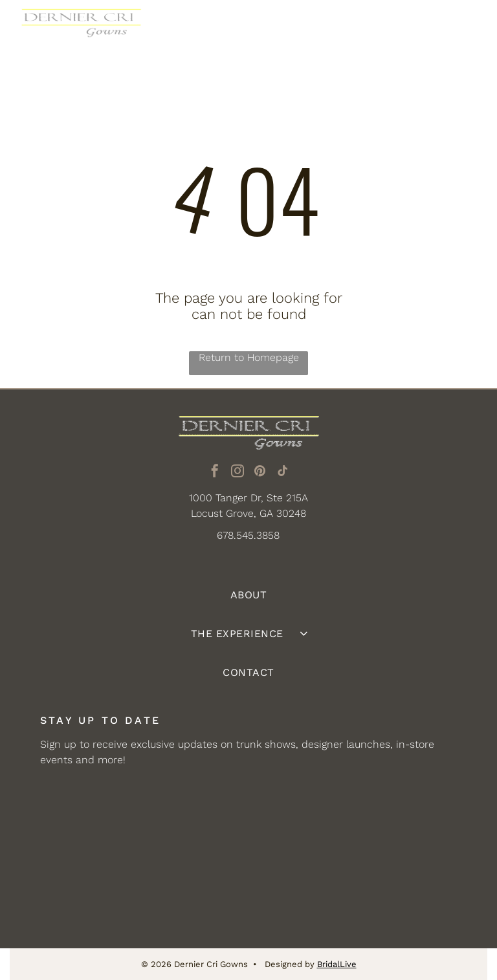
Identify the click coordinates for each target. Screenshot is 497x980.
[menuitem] (248, 595)
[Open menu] (467, 29)
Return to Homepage (249, 357)
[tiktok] (283, 473)
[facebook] (215, 473)
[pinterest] (260, 473)
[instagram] (237, 473)
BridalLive (337, 964)
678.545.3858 (248, 535)
